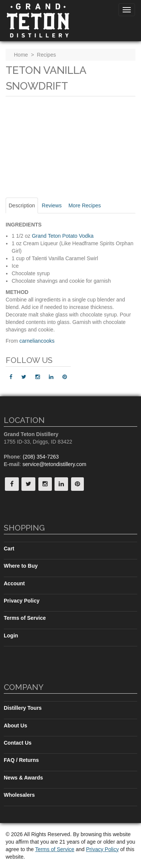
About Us (15, 726)
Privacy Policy (22, 601)
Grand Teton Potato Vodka (63, 236)
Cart (9, 549)
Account (14, 583)
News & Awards (23, 778)
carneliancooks (37, 341)
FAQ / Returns (21, 760)
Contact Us (18, 743)
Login (11, 636)
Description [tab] (22, 205)
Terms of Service (25, 618)
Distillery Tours (23, 708)
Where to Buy (21, 566)
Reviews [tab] (52, 205)
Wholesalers (19, 795)
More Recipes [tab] (85, 205)
